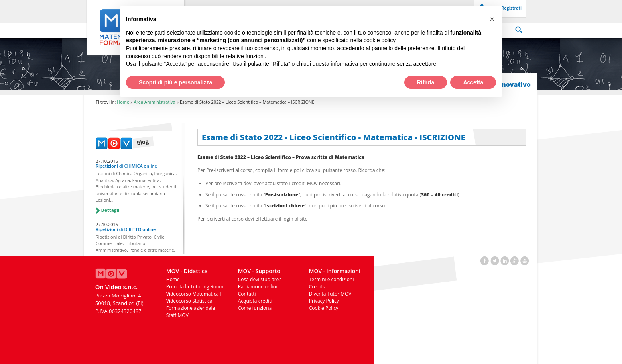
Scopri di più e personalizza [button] (175, 82)
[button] (492, 19)
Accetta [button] (473, 82)
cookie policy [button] (379, 40)
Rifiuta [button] (426, 82)
